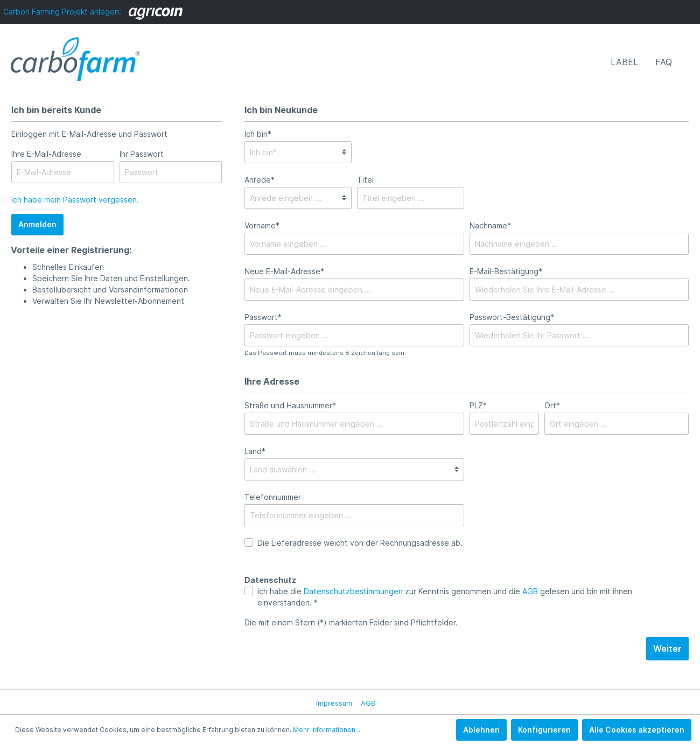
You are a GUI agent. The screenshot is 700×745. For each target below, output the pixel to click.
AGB (530, 591)
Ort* (552, 405)
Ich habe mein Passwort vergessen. (75, 200)
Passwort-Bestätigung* (512, 317)
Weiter (667, 649)
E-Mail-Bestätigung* (506, 271)
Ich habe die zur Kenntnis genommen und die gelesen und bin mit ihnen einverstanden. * (445, 597)
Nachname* (490, 225)
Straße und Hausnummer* (290, 405)
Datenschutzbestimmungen (353, 591)
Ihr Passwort (142, 154)
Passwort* (263, 317)
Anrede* (260, 180)
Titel (365, 180)
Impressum (334, 703)
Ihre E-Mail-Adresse (46, 154)
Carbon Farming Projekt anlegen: (93, 12)
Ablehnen (481, 730)
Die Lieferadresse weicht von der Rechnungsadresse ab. (360, 543)
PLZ (478, 405)
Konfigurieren (544, 730)
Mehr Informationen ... (327, 730)
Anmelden (37, 224)
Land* (255, 451)
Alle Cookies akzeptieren (637, 730)
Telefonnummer (273, 497)
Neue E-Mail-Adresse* (284, 271)
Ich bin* (258, 134)
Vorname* (262, 225)
